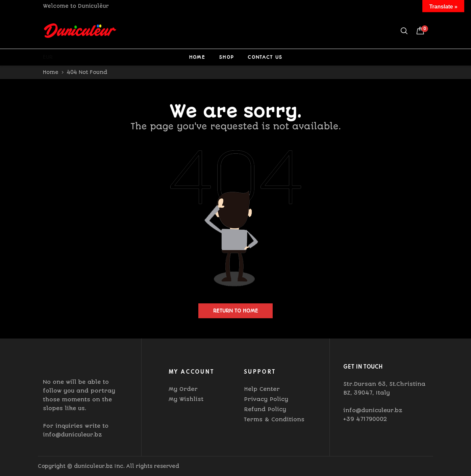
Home (197, 57)
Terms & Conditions (274, 419)
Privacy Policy (266, 399)
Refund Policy (265, 409)
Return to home (236, 311)
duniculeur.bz (93, 466)
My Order (183, 389)
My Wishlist (186, 399)
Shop (226, 57)
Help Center (262, 389)
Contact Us (265, 57)
